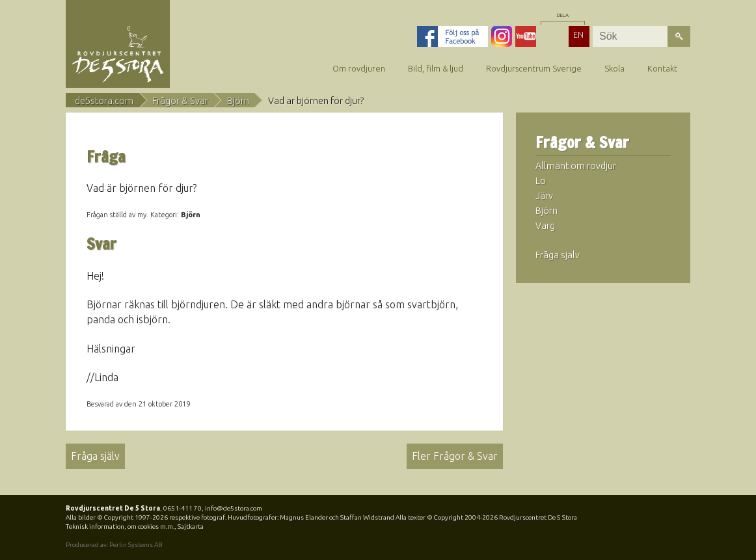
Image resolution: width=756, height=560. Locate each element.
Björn (238, 101)
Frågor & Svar (180, 101)
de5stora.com (104, 101)
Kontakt (662, 68)
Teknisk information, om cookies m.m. (120, 527)
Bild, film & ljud (436, 68)
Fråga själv (95, 456)
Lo (541, 181)
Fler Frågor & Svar (455, 456)
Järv (544, 196)
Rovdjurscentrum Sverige (534, 68)
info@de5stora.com (234, 508)
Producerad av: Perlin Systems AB (114, 545)
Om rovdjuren (359, 68)
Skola (614, 68)
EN (578, 34)
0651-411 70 (182, 508)
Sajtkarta (191, 527)
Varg (545, 226)
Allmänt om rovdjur (576, 166)
